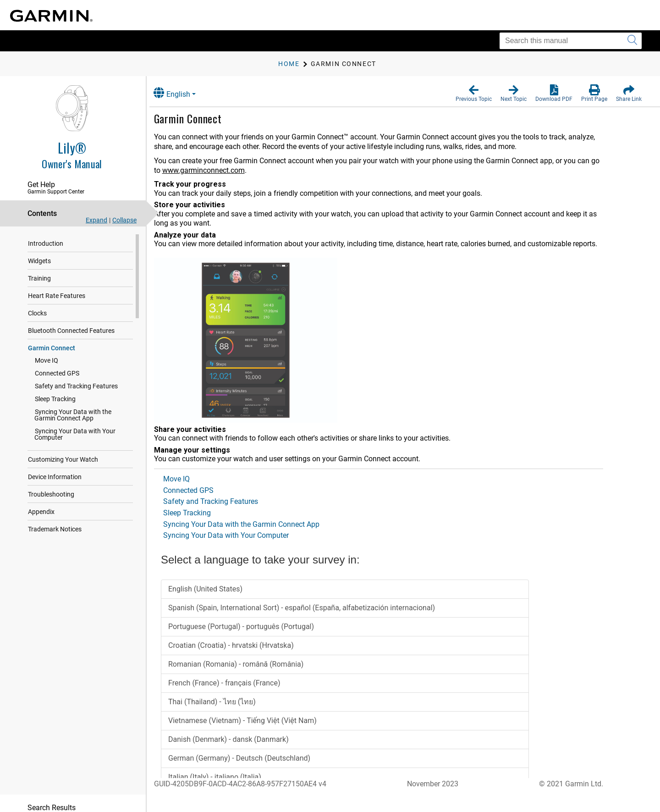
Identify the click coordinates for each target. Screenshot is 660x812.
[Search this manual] (571, 41)
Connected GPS (57, 373)
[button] (474, 94)
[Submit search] (632, 41)
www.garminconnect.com (213, 170)
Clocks (37, 313)
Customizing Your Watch (63, 459)
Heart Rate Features (57, 296)
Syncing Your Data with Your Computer (75, 434)
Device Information (55, 477)
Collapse (124, 220)
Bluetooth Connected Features (71, 331)
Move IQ (47, 360)
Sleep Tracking (55, 399)
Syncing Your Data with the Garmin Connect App (84, 415)
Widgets (39, 261)
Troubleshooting (51, 494)
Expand (96, 220)
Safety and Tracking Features (76, 386)
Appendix (41, 512)
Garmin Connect (52, 348)
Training (39, 278)
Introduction (46, 243)
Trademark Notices (55, 529)
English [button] (181, 93)
